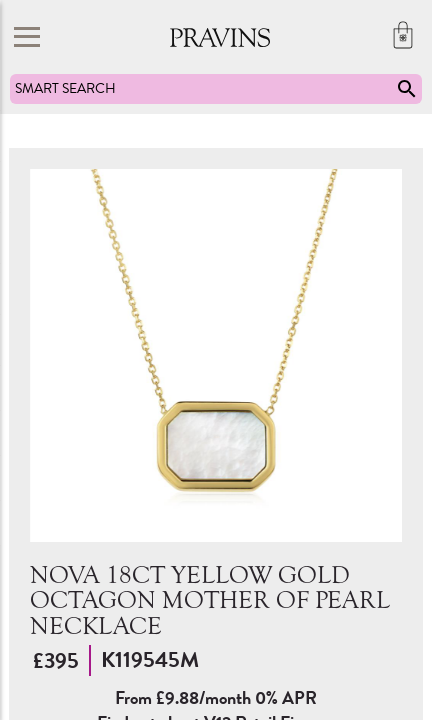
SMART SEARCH (217, 89)
